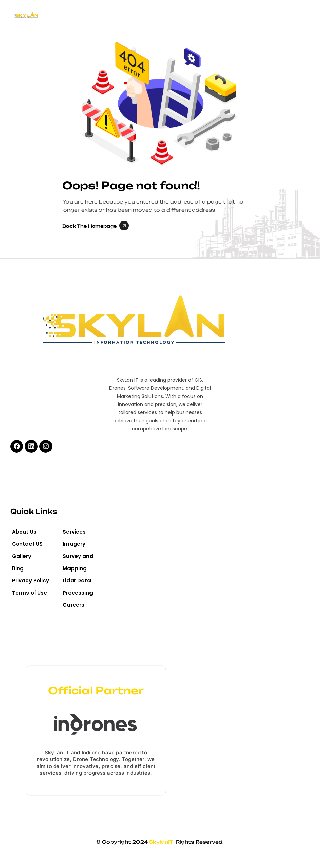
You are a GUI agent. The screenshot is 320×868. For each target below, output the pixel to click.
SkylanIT (162, 842)
